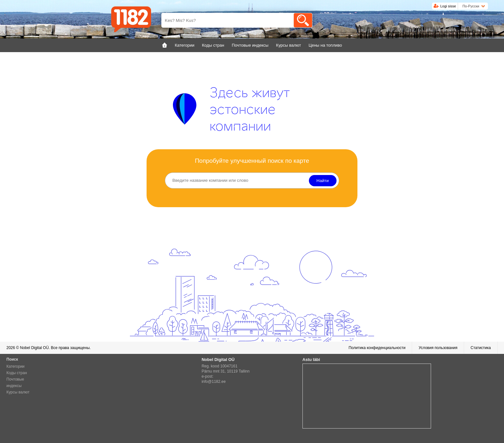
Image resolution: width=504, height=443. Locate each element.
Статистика (481, 348)
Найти (323, 181)
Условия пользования (438, 348)
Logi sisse (448, 6)
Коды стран (17, 373)
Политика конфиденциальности (377, 348)
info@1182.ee (214, 382)
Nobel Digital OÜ (34, 348)
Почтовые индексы (15, 383)
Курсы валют (18, 392)
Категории (15, 366)
